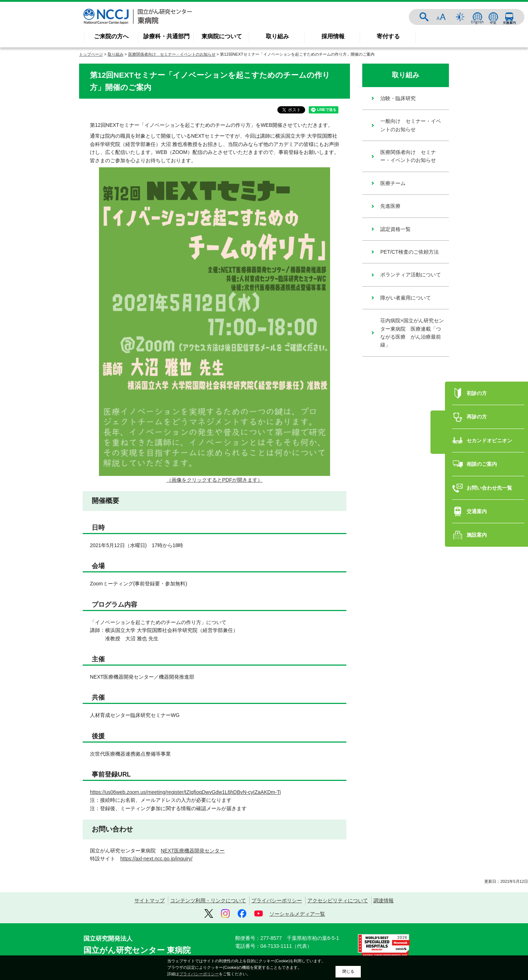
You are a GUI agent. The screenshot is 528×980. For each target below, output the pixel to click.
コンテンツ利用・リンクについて (208, 901)
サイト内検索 (424, 17)
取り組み (277, 36)
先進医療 (390, 206)
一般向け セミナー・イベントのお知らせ (411, 125)
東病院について (222, 36)
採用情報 (333, 36)
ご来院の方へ (111, 36)
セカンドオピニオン (489, 419)
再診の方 (477, 395)
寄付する (388, 36)
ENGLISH (477, 17)
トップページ (91, 54)
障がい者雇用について (406, 298)
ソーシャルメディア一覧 (297, 914)
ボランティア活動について (411, 275)
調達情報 (384, 901)
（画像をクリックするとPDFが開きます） (215, 480)
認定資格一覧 (395, 229)
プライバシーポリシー (277, 901)
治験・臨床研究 (398, 98)
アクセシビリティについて (338, 901)
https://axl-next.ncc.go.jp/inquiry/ (156, 859)
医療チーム (393, 183)
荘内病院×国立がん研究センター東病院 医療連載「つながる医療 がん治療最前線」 (412, 333)
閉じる (348, 971)
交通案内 (509, 17)
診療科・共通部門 (166, 36)
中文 (493, 17)
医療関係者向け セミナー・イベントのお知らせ (172, 54)
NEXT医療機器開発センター (193, 851)
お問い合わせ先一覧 (489, 467)
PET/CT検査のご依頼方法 (410, 252)
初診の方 (477, 372)
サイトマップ (150, 901)
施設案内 (477, 513)
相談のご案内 (482, 443)
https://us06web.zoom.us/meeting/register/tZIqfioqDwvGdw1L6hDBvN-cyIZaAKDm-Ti (185, 792)
